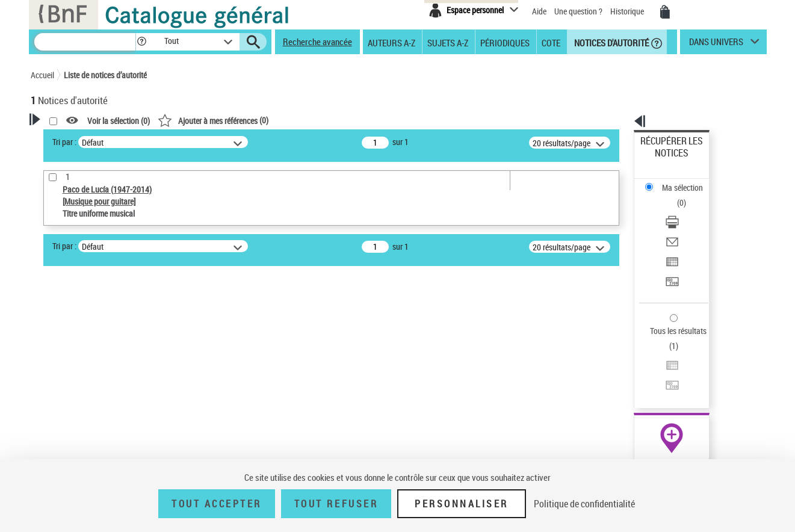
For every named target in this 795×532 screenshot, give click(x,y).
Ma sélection (663, 160)
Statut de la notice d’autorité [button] (96, 430)
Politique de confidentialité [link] (584, 504)
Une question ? (578, 11)
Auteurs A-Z (391, 42)
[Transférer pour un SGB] (687, 224)
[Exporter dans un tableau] (687, 210)
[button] (141, 42)
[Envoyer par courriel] (687, 196)
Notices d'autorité (611, 42)
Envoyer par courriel (675, 195)
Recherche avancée (317, 42)
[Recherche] (85, 42)
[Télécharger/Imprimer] (687, 181)
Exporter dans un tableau (684, 210)
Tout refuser (336, 504)
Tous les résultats (670, 257)
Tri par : (219, 142)
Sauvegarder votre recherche (106, 330)
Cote (551, 42)
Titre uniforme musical (91, 412)
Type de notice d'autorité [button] (88, 375)
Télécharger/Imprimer (677, 181)
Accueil (42, 75)
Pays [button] (52, 450)
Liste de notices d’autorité (105, 75)
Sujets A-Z (448, 42)
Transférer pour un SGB (680, 224)
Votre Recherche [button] (80, 140)
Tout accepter (217, 504)
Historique (628, 11)
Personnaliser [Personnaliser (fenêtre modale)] (462, 504)
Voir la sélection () (273, 121)
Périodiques (505, 42)
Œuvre (58, 394)
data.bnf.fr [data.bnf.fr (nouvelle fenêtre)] (632, 369)
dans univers (716, 45)
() (368, 120)
